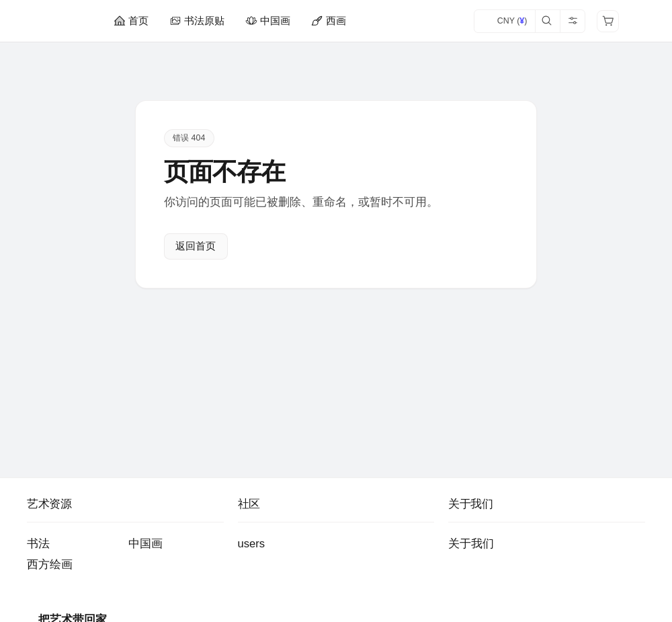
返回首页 (196, 247)
